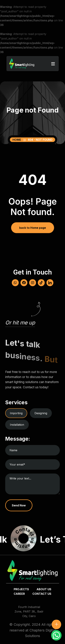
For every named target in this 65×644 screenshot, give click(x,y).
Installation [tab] (17, 425)
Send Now (19, 505)
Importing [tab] (16, 413)
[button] (53, 64)
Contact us (42, 594)
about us (44, 589)
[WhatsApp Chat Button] (56, 635)
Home (18, 140)
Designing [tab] (41, 413)
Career (19, 594)
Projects (21, 589)
